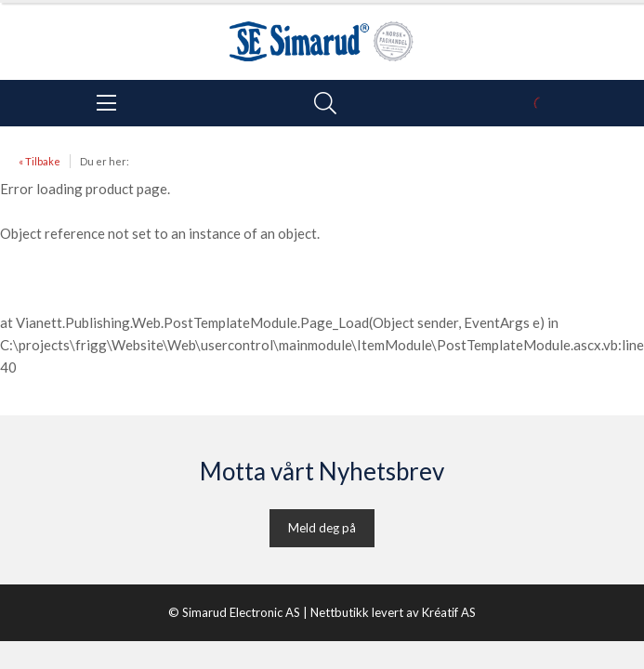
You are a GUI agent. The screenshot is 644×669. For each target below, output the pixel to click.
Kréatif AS (449, 612)
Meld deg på (322, 528)
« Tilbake (39, 161)
